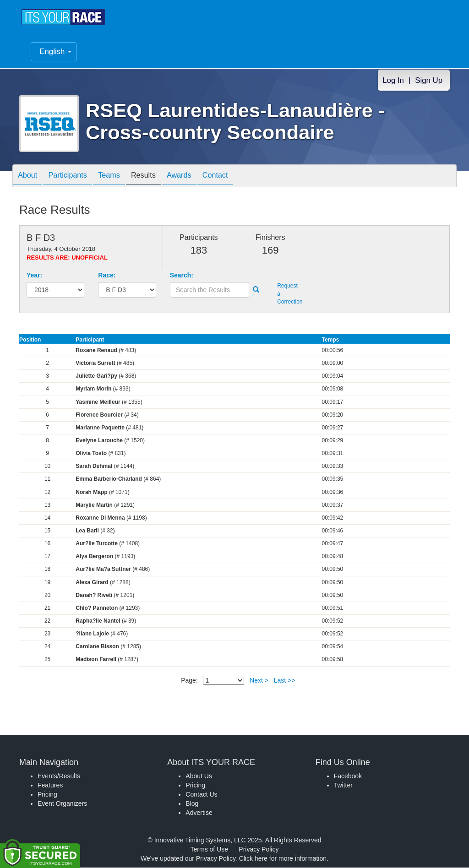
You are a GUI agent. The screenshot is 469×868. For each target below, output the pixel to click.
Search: (182, 276)
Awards (200, 176)
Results (159, 176)
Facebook (348, 776)
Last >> (285, 680)
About (30, 176)
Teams (121, 176)
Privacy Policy (259, 850)
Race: (107, 276)
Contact (240, 176)
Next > (259, 680)
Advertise (199, 813)
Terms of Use (209, 850)
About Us (199, 776)
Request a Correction (288, 294)
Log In (393, 80)
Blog (192, 804)
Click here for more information (283, 859)
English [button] (55, 52)
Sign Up (429, 80)
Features (50, 786)
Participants (75, 176)
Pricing (47, 795)
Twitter (343, 786)
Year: (34, 276)
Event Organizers (62, 804)
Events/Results (59, 776)
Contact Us (201, 795)
